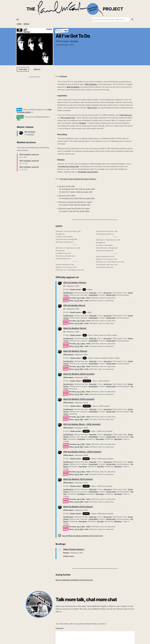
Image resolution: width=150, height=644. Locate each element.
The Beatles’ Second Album (88, 172)
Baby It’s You (92, 108)
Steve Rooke (100, 439)
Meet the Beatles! (73, 87)
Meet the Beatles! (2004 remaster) (79, 374)
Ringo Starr (93, 293)
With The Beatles (30, 132)
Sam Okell (100, 467)
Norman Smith (111, 295)
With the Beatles (91, 84)
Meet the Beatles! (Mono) (75, 328)
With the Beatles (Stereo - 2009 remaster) (82, 452)
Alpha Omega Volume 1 (74, 549)
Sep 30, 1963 (79, 301)
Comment (60, 628)
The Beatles (30, 134)
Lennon (66, 41)
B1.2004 (87, 406)
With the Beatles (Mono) (74, 305)
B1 (85, 358)
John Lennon (108, 293)
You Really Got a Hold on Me (68, 166)
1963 (19, 120)
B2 (85, 335)
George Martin (93, 295)
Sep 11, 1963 (81, 298)
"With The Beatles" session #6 (29, 161)
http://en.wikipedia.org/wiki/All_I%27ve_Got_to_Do (74, 580)
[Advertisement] (35, 92)
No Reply (83, 123)
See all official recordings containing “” (83, 536)
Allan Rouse (118, 439)
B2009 (86, 459)
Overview (23, 69)
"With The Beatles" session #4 (29, 154)
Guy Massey (81, 439)
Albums (37, 69)
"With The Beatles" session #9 (29, 167)
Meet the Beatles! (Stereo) (75, 351)
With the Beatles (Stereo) (75, 282)
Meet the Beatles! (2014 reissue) (78, 479)
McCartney (74, 41)
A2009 (86, 431)
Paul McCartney (68, 293)
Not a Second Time (68, 118)
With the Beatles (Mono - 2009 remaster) (82, 424)
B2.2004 (87, 381)
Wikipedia (63, 76)
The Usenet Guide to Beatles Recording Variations (78, 179)
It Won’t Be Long (126, 115)
